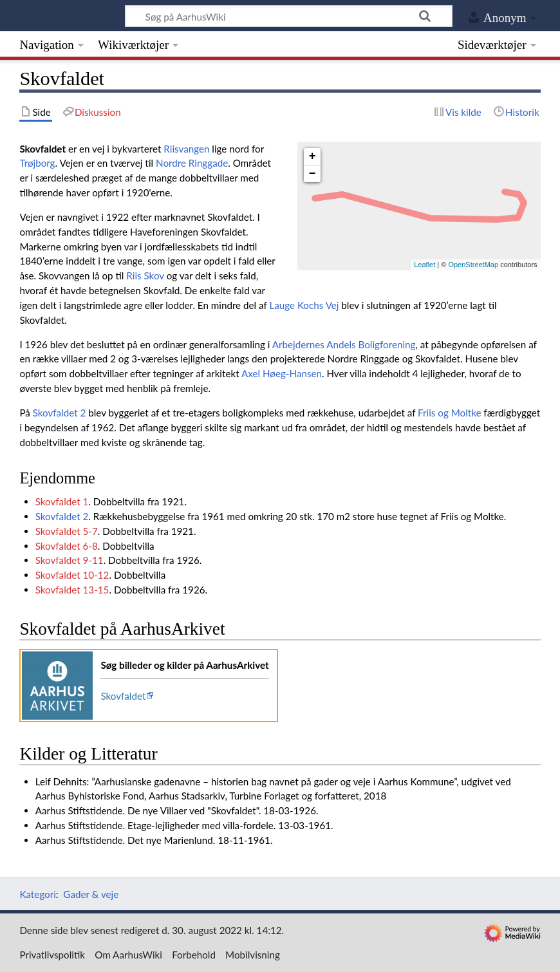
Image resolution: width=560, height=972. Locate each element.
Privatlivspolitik (52, 955)
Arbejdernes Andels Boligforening (344, 344)
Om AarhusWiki (128, 955)
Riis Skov (145, 276)
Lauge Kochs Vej (304, 305)
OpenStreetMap (473, 265)
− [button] (313, 174)
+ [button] (313, 156)
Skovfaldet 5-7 (67, 531)
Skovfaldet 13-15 (72, 590)
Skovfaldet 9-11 (70, 560)
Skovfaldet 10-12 (72, 575)
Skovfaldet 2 (60, 413)
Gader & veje (91, 894)
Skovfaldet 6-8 (67, 546)
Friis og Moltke (449, 413)
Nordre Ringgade (192, 163)
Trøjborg (37, 163)
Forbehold (194, 955)
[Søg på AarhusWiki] (289, 16)
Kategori (37, 894)
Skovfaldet (123, 696)
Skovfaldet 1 (62, 501)
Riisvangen (186, 149)
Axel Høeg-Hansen (282, 373)
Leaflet (425, 265)
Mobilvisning (253, 955)
